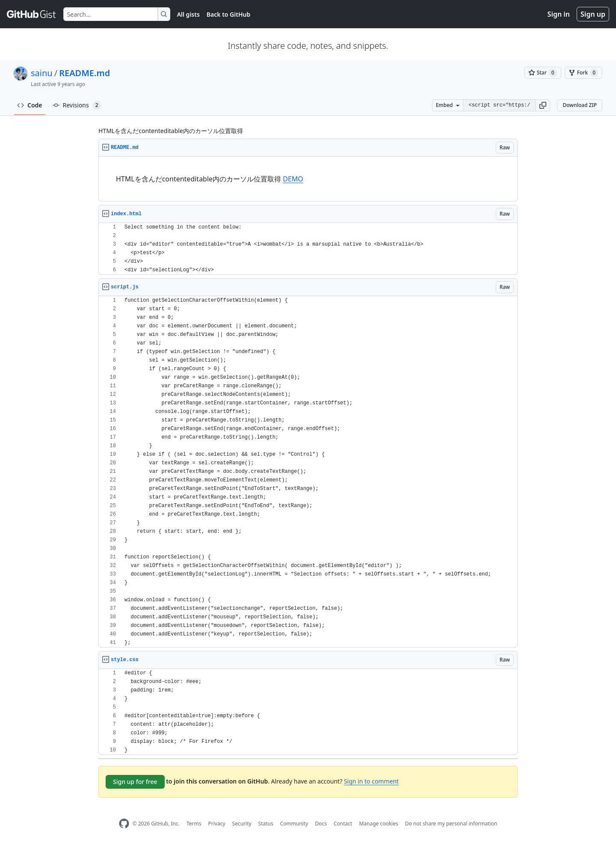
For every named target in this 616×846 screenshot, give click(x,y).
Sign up (593, 14)
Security (242, 824)
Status (266, 824)
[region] (308, 179)
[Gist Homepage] (32, 14)
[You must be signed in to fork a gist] (583, 73)
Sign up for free (135, 782)
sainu (42, 73)
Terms (194, 824)
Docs (321, 824)
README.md (84, 73)
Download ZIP (580, 105)
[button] (543, 105)
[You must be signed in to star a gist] (543, 73)
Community (294, 824)
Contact (343, 824)
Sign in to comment (371, 781)
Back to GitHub (228, 14)
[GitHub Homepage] (124, 824)
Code (30, 105)
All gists (188, 14)
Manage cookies (378, 824)
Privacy (217, 824)
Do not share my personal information (451, 824)
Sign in (559, 14)
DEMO (293, 179)
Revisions (77, 105)
